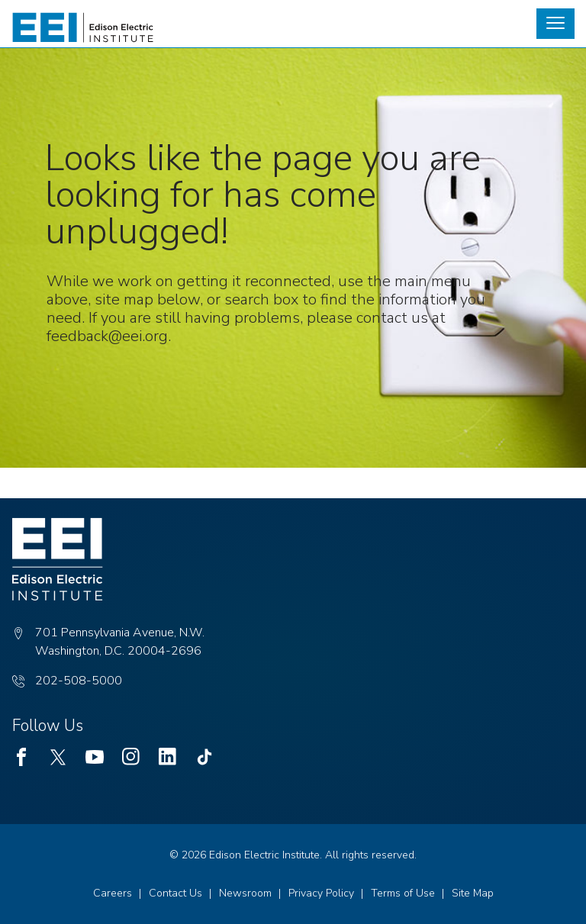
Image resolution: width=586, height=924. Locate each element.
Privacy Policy (321, 893)
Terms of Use (403, 893)
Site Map (473, 893)
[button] (555, 24)
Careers (113, 893)
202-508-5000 (79, 681)
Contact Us (175, 893)
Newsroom (245, 893)
